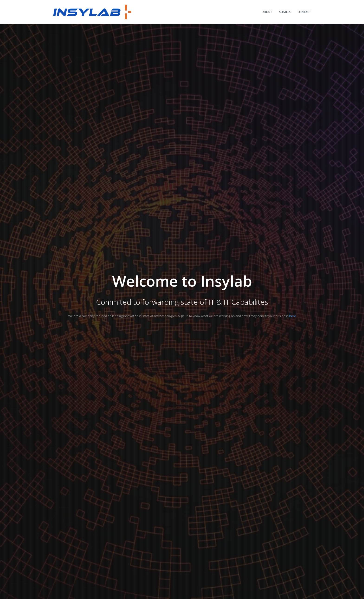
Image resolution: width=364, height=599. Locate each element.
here (293, 316)
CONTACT (304, 12)
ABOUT (267, 12)
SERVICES (285, 12)
